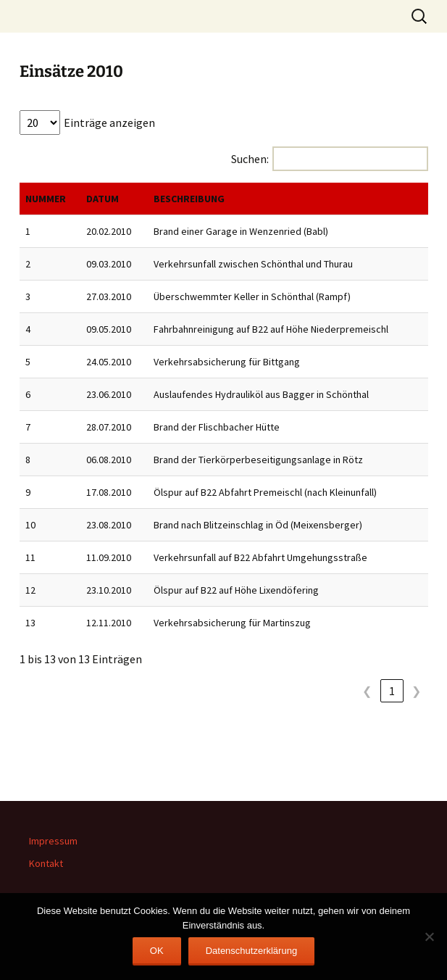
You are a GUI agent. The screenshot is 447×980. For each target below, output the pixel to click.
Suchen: (250, 159)
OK (157, 951)
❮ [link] (367, 691)
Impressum (53, 841)
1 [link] (392, 691)
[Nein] (429, 937)
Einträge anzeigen (109, 122)
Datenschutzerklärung (251, 951)
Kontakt (46, 863)
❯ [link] (416, 691)
